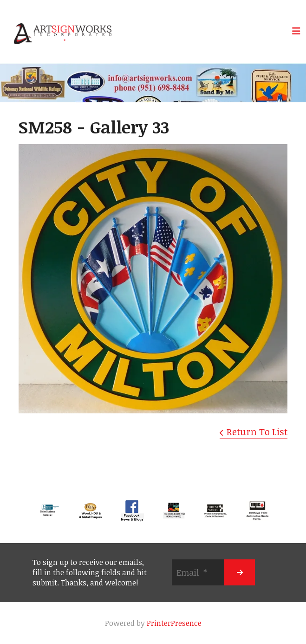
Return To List (257, 432)
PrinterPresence (174, 623)
